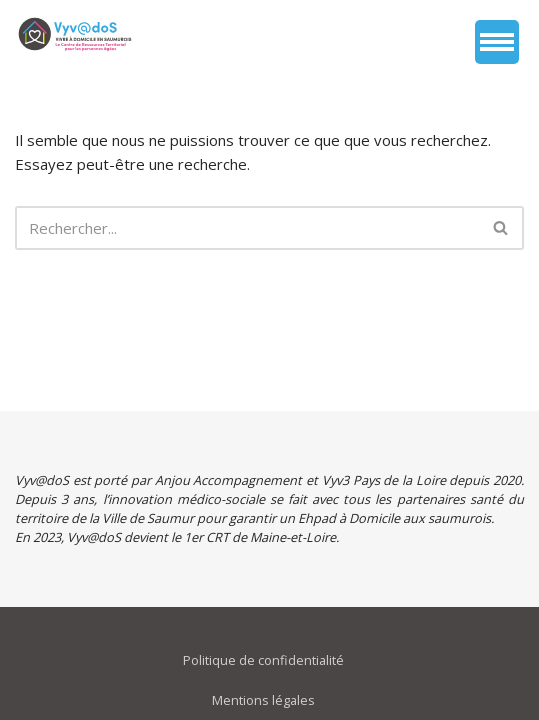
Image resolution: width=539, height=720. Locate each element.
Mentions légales (263, 700)
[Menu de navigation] (497, 42)
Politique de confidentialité (263, 660)
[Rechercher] (247, 228)
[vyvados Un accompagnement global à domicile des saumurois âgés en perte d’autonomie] (75, 34)
